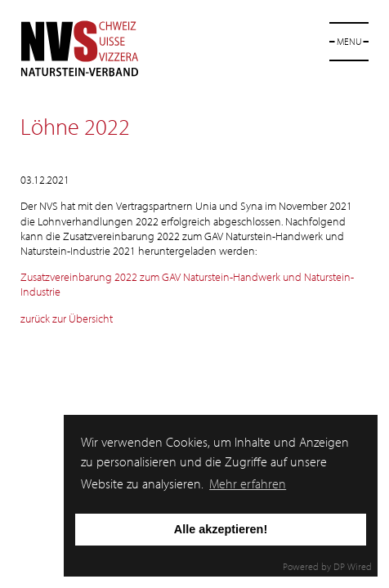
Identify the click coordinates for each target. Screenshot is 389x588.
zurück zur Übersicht (67, 318)
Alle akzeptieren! (221, 529)
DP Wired (353, 566)
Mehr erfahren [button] (248, 483)
